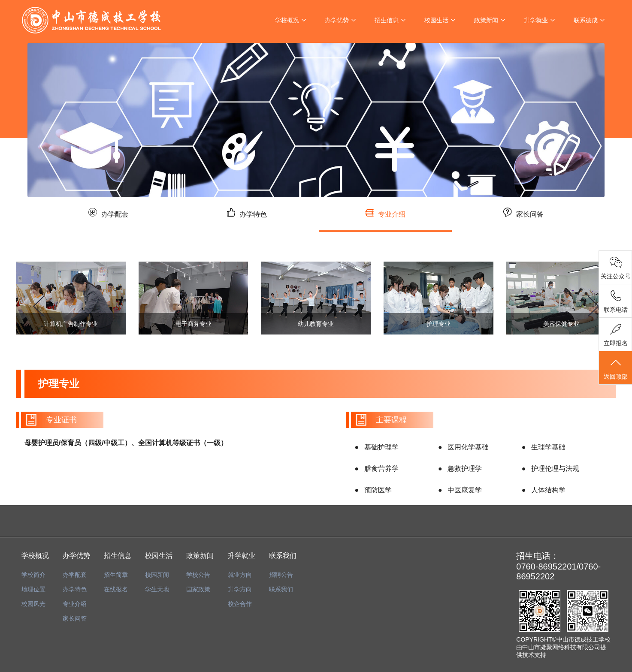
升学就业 (536, 20)
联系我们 (281, 589)
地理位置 (33, 589)
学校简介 (33, 575)
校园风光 (33, 604)
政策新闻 (486, 20)
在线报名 (116, 589)
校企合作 (240, 604)
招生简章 (116, 575)
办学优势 (337, 20)
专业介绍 (388, 218)
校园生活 (436, 20)
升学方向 (240, 589)
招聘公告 (281, 575)
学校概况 (287, 20)
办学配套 (100, 218)
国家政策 (198, 589)
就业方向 (240, 575)
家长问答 (532, 218)
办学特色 (244, 218)
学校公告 (198, 575)
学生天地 (157, 589)
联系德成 (586, 20)
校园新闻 (157, 575)
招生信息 (387, 20)
